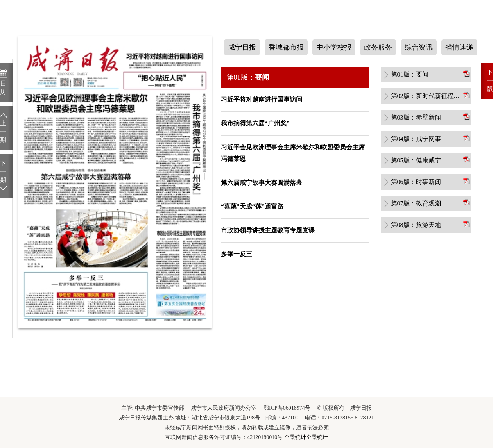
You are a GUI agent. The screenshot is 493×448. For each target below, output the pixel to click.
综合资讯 (419, 47)
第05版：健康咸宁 (416, 160)
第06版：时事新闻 (416, 182)
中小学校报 (334, 47)
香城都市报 (286, 47)
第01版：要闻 (410, 74)
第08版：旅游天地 (416, 225)
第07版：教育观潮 (416, 203)
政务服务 (378, 47)
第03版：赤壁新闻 (416, 117)
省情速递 (459, 47)
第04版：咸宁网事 (416, 139)
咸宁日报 (242, 47)
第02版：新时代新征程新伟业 (427, 96)
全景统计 (295, 437)
